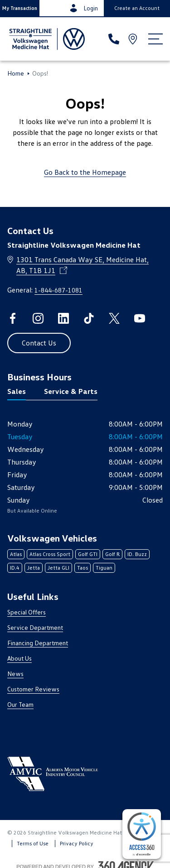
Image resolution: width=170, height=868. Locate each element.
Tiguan (104, 568)
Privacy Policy (77, 843)
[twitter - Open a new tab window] (114, 318)
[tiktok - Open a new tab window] (89, 318)
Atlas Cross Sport (50, 554)
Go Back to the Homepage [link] (85, 172)
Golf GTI (88, 554)
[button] (20, 8)
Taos (83, 568)
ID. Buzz (137, 554)
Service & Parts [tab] (71, 391)
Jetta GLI (58, 568)
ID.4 (15, 568)
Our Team (20, 704)
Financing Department (38, 643)
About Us (19, 658)
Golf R (112, 554)
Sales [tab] (17, 391)
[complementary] (142, 834)
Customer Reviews (33, 689)
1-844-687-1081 (58, 290)
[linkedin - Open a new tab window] (63, 318)
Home (16, 73)
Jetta (34, 568)
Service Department (35, 627)
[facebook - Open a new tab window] (13, 318)
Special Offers (27, 612)
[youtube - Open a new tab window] (140, 318)
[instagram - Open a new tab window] (38, 318)
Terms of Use (33, 843)
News (15, 674)
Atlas (16, 554)
